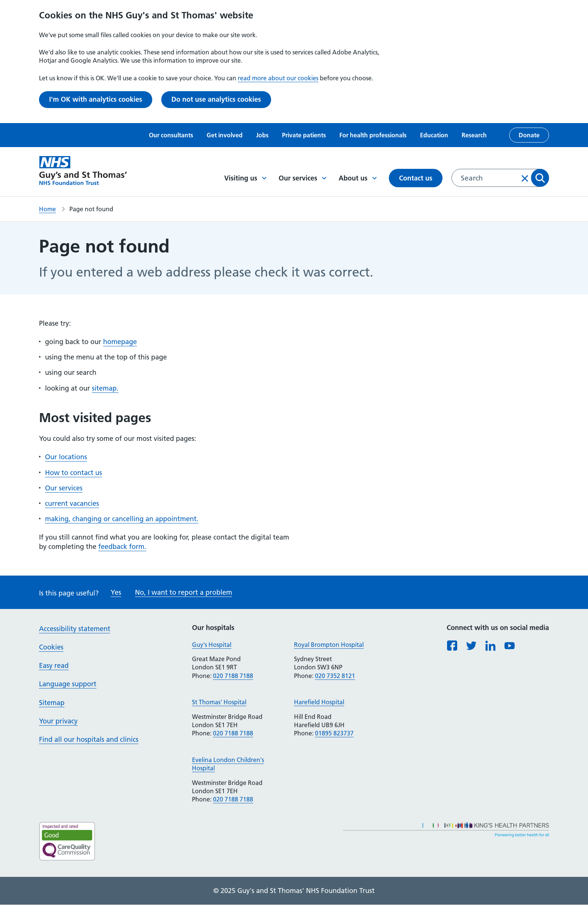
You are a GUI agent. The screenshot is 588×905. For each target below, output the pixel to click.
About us (358, 178)
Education (434, 135)
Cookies (51, 647)
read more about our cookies (278, 78)
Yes (116, 592)
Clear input (525, 178)
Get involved (225, 135)
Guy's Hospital (212, 645)
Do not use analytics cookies (216, 99)
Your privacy (58, 721)
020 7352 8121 (335, 676)
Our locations (66, 457)
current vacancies (72, 503)
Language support (68, 684)
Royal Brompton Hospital (329, 645)
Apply (540, 178)
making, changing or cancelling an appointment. (122, 519)
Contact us (416, 178)
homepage (120, 342)
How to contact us (73, 473)
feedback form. (122, 546)
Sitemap (52, 703)
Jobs (262, 135)
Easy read (54, 665)
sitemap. (105, 388)
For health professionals (373, 135)
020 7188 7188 (233, 676)
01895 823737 (334, 733)
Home (47, 209)
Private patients (304, 135)
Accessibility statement (75, 629)
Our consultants (171, 135)
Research (474, 135)
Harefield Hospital (319, 702)
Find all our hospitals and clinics (89, 739)
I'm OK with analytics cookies (96, 99)
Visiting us (245, 178)
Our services (303, 178)
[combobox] (500, 178)
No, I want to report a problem (184, 592)
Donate (529, 135)
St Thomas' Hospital (219, 702)
